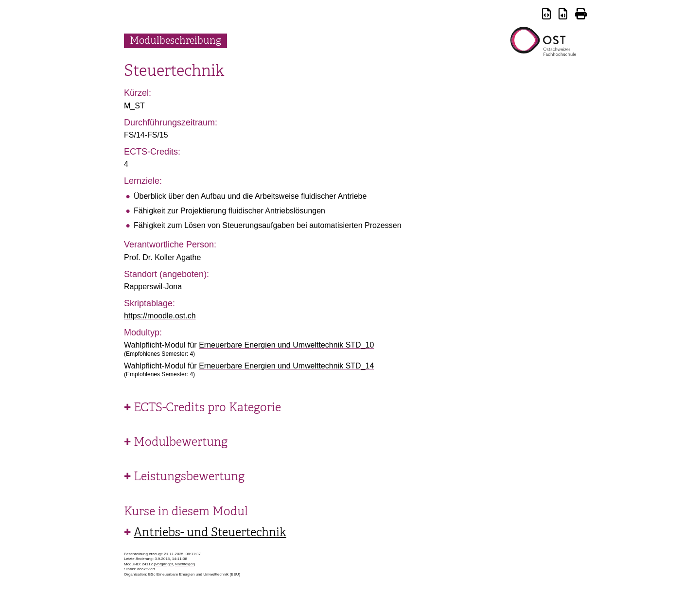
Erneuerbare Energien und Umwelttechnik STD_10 (286, 345)
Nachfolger (184, 564)
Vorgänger (164, 564)
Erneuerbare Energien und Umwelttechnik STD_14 (286, 366)
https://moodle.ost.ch (160, 316)
